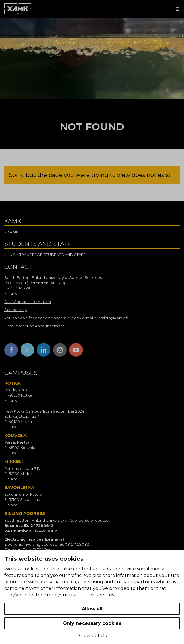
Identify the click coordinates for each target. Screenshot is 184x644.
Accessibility (16, 310)
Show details (92, 636)
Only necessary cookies (92, 623)
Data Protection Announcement (34, 326)
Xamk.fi (15, 232)
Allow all (92, 609)
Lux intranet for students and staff (47, 255)
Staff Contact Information (28, 302)
